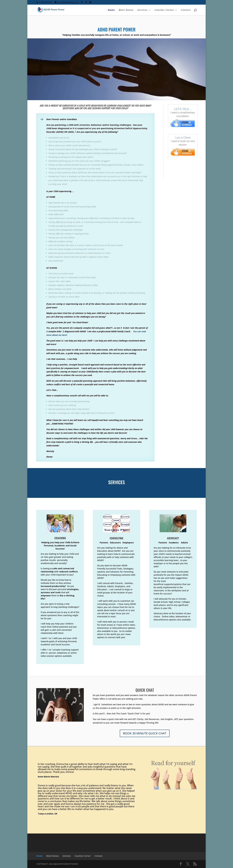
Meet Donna (126, 10)
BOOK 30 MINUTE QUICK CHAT (145, 733)
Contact (186, 10)
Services (143, 10)
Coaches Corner (164, 10)
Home (111, 10)
